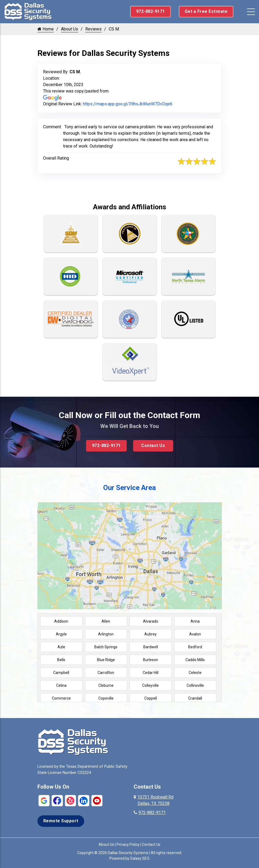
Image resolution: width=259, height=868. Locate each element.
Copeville (106, 698)
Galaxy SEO (140, 858)
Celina (61, 685)
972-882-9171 (150, 11)
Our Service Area (129, 488)
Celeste (195, 673)
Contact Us (153, 445)
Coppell (151, 698)
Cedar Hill (151, 673)
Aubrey (150, 634)
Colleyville (150, 685)
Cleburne (106, 685)
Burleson (150, 660)
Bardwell (151, 647)
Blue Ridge (106, 660)
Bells (61, 660)
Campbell (61, 673)
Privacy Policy (128, 844)
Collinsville (195, 685)
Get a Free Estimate (206, 11)
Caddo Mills (195, 660)
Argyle (61, 634)
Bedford (195, 647)
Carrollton (106, 673)
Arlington (106, 634)
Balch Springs (106, 647)
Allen (106, 621)
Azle (61, 647)
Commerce (61, 698)
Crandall (195, 698)
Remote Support (61, 821)
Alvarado (151, 621)
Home (46, 29)
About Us (69, 29)
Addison (61, 621)
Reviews (93, 29)
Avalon (195, 634)
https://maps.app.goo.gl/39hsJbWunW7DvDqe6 (128, 104)
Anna (195, 621)
